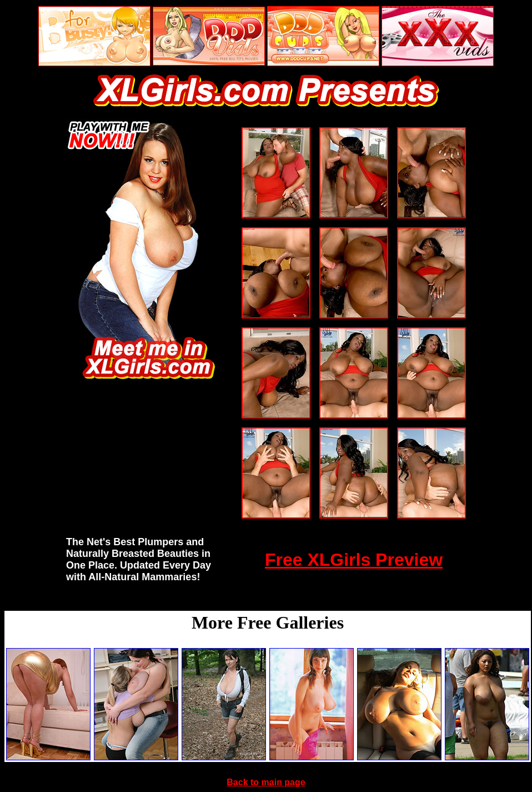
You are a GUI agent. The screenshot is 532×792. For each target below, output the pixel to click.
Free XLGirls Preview (354, 560)
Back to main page (266, 782)
